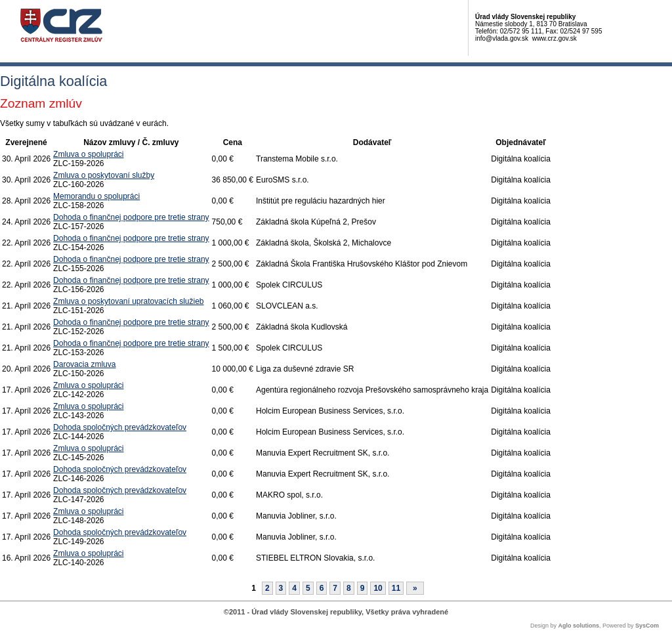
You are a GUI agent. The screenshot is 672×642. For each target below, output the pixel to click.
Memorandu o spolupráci (96, 196)
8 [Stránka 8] (349, 588)
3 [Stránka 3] (281, 588)
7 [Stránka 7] (335, 588)
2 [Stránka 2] (267, 588)
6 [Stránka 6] (322, 588)
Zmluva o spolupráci (88, 154)
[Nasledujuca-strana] (415, 588)
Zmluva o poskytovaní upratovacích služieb (128, 301)
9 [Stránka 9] (363, 588)
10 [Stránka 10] (378, 588)
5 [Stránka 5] (308, 588)
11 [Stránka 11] (396, 588)
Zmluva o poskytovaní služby (104, 175)
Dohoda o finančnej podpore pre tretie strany (131, 217)
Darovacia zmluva (84, 364)
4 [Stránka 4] (294, 588)
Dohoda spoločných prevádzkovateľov (120, 427)
